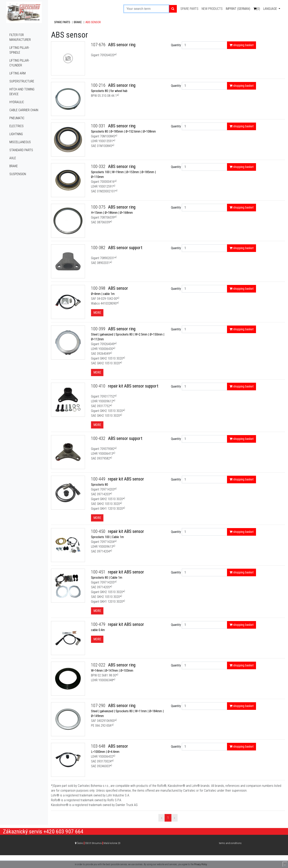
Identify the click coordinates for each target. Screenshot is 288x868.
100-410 (99, 386)
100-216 (99, 85)
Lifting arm (17, 73)
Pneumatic (17, 118)
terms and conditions (230, 843)
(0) (257, 9)
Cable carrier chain (24, 110)
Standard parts (21, 150)
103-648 (99, 746)
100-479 (99, 624)
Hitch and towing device (22, 92)
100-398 (99, 288)
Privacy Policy (200, 864)
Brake (14, 166)
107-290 (99, 706)
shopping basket (241, 45)
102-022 (99, 665)
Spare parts (189, 9)
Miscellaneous (20, 142)
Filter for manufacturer (20, 37)
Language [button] (270, 9)
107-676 (99, 45)
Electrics (16, 126)
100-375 (99, 207)
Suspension (18, 174)
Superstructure (22, 81)
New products (212, 9)
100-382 (99, 248)
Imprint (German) (238, 9)
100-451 (99, 572)
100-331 (99, 126)
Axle (13, 158)
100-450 (99, 531)
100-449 (99, 479)
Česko (99, 843)
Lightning (16, 134)
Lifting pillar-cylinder (19, 63)
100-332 (99, 166)
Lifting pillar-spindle (19, 50)
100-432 (99, 438)
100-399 (99, 329)
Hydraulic (17, 102)
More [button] (97, 313)
